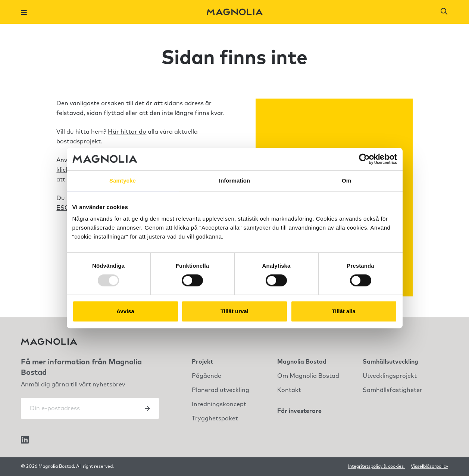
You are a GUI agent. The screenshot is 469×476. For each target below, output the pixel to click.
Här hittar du (127, 132)
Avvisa (125, 311)
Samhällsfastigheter (393, 390)
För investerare (299, 411)
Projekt (202, 362)
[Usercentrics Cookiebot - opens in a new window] (364, 159)
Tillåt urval (234, 311)
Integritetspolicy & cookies (376, 467)
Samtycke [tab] (123, 181)
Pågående (207, 376)
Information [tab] (235, 181)
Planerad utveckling (221, 390)
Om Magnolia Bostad (308, 376)
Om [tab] (346, 181)
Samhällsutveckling (390, 362)
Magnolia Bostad (302, 362)
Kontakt (289, 390)
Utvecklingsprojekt (390, 376)
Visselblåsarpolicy (429, 467)
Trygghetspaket (215, 419)
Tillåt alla (344, 311)
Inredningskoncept (219, 404)
